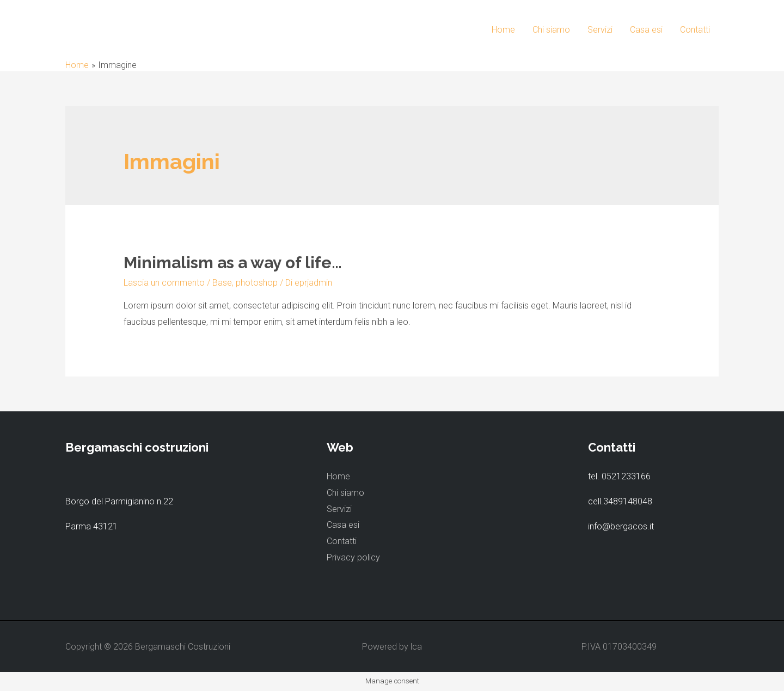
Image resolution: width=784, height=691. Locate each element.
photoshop (257, 283)
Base (222, 283)
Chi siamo (551, 30)
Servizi (600, 30)
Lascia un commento (164, 283)
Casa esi (646, 30)
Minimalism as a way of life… (233, 263)
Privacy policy (353, 557)
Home (503, 30)
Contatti (695, 30)
